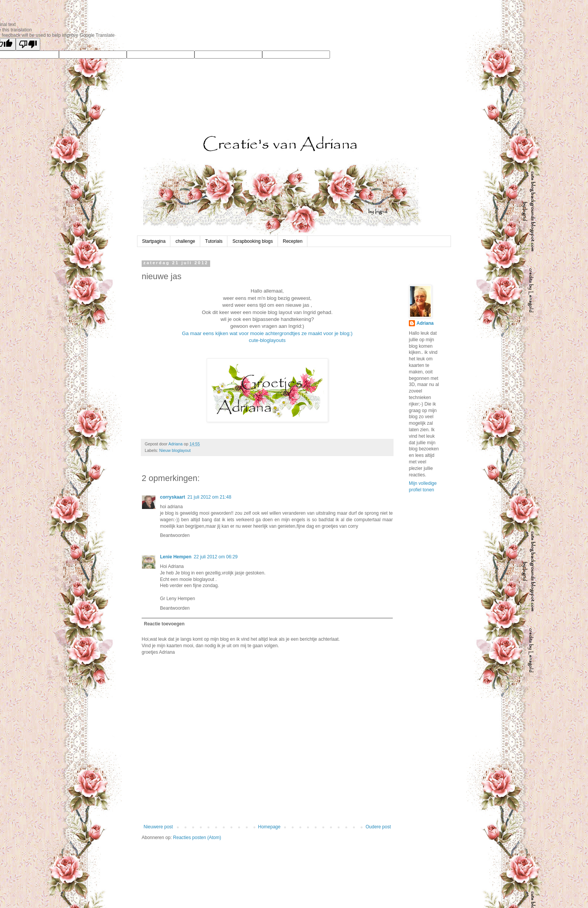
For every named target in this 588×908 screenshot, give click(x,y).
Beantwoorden (175, 535)
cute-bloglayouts (267, 340)
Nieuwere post (158, 827)
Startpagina (154, 241)
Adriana (425, 323)
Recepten (293, 241)
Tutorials (214, 241)
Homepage (269, 827)
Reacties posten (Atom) (197, 838)
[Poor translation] (28, 44)
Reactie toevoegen (164, 624)
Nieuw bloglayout (175, 450)
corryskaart (172, 497)
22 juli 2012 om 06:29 (216, 557)
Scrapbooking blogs (252, 241)
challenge (185, 241)
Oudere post (378, 827)
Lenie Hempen (176, 557)
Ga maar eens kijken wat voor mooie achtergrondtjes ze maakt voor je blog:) (267, 333)
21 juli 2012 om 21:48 (209, 497)
